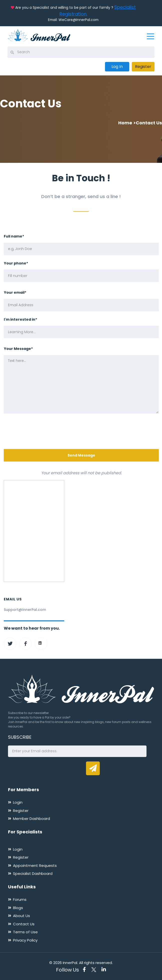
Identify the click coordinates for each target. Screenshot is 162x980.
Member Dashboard (31, 817)
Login (18, 801)
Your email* (15, 291)
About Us (21, 914)
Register (143, 65)
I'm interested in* (20, 318)
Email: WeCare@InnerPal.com (73, 20)
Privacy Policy (25, 939)
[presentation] (42, 432)
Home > (127, 122)
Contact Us (24, 923)
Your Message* (18, 347)
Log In (117, 65)
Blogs (18, 906)
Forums (20, 898)
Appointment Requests (35, 864)
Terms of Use (25, 931)
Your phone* (16, 262)
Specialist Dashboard (33, 872)
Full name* (14, 235)
